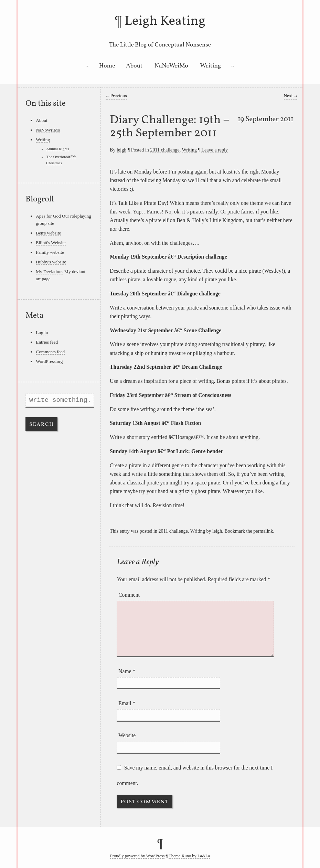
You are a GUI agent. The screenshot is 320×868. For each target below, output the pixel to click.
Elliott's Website (51, 243)
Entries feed (47, 342)
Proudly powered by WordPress (137, 856)
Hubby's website (51, 262)
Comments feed (50, 352)
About (134, 66)
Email (127, 703)
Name (127, 671)
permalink (263, 531)
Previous (116, 96)
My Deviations (50, 271)
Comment (129, 595)
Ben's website (48, 233)
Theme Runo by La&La (189, 856)
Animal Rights (57, 149)
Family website (50, 252)
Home (107, 66)
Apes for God (48, 216)
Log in (42, 332)
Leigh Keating (165, 21)
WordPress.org (49, 361)
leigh (121, 150)
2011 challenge (165, 150)
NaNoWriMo (171, 66)
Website (127, 735)
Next (291, 96)
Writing (211, 66)
